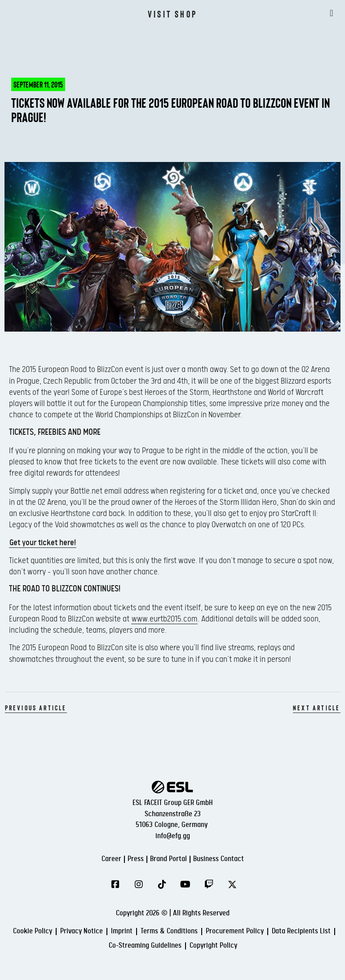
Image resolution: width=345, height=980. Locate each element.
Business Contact (219, 859)
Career (111, 859)
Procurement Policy (235, 931)
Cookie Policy (33, 931)
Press (136, 859)
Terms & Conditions (169, 931)
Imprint (122, 931)
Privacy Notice (82, 931)
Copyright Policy (213, 946)
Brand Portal (168, 859)
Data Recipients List (301, 931)
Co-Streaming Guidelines (145, 946)
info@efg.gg (173, 836)
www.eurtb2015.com (164, 619)
